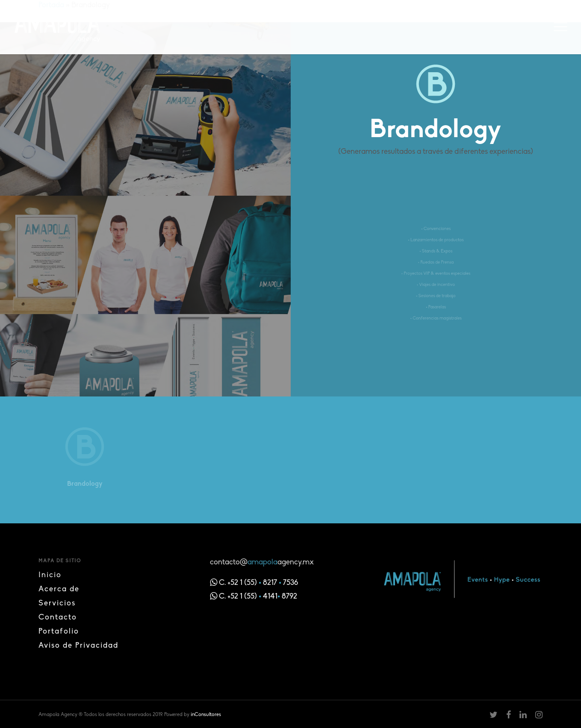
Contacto (58, 618)
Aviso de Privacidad (78, 646)
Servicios (57, 603)
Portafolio (59, 632)
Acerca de (59, 589)
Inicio (50, 575)
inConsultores (206, 715)
